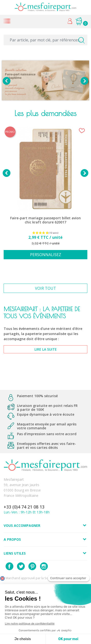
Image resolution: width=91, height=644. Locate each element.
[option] (45, 81)
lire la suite (46, 349)
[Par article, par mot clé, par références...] (45, 40)
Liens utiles (15, 553)
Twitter (21, 566)
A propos (12, 539)
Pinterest (32, 566)
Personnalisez (46, 255)
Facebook (9, 566)
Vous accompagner (22, 525)
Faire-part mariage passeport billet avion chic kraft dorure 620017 (45, 220)
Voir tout (45, 288)
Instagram (44, 566)
